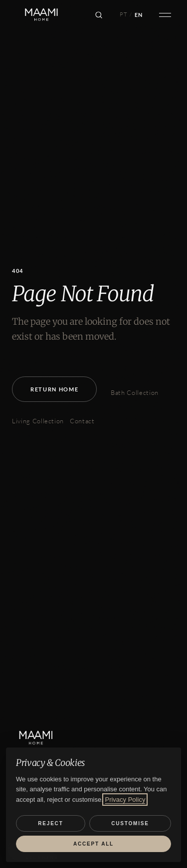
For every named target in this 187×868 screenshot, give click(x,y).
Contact (82, 421)
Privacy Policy (125, 800)
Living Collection (38, 421)
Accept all (93, 844)
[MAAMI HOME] (43, 738)
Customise (130, 823)
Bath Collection (135, 392)
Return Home (54, 389)
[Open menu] (165, 15)
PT (124, 14)
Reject (50, 823)
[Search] (99, 15)
